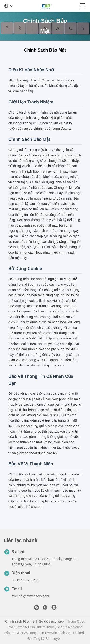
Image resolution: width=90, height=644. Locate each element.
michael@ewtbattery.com (30, 596)
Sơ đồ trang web (51, 621)
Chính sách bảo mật (20, 621)
